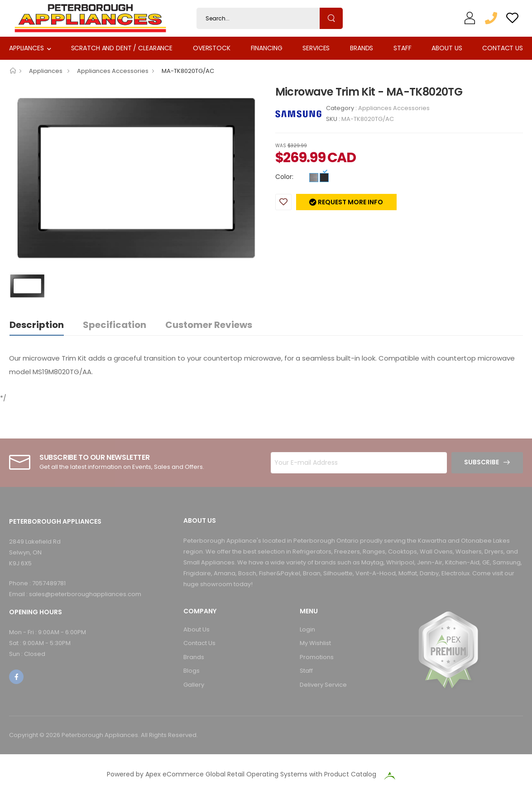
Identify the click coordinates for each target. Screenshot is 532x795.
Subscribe (482, 462)
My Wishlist (315, 643)
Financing (267, 48)
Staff (402, 48)
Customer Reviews (209, 325)
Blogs (192, 671)
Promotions (317, 657)
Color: (284, 177)
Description (37, 325)
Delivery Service (323, 685)
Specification (115, 325)
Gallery (194, 685)
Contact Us (503, 48)
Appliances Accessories (113, 71)
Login (307, 629)
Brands (362, 48)
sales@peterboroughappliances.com (85, 594)
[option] (135, 177)
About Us (447, 48)
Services (316, 48)
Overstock (212, 48)
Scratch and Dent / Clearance (122, 48)
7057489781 (49, 583)
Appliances (26, 48)
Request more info (350, 202)
